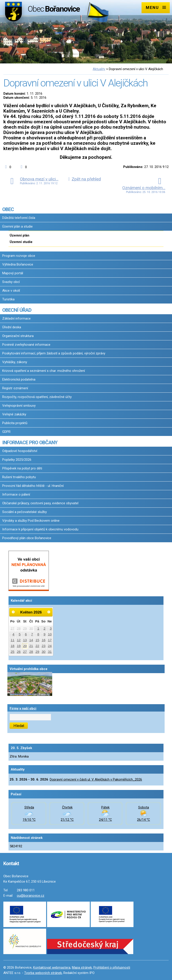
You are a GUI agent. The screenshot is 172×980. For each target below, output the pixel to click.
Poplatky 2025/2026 (17, 460)
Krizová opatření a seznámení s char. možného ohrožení (44, 371)
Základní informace (16, 318)
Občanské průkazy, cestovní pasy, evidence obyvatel (40, 503)
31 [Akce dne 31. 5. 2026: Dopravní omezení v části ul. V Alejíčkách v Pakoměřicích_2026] (50, 652)
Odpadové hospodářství (20, 451)
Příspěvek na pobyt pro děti (22, 468)
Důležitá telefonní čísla (19, 218)
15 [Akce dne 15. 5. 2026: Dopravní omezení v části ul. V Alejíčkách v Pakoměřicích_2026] (37, 640)
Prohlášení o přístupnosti (112, 967)
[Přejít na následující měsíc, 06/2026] (49, 612)
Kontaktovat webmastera (52, 967)
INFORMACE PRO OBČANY (30, 442)
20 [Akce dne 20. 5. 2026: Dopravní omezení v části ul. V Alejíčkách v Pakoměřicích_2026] (25, 646)
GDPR (6, 432)
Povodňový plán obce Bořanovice (27, 538)
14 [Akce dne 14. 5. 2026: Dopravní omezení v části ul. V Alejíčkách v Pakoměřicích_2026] (31, 640)
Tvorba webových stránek (43, 973)
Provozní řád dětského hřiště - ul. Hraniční (33, 486)
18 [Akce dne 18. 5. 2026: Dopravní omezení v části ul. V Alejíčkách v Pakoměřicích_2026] (13, 646)
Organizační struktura (18, 336)
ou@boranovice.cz (31, 896)
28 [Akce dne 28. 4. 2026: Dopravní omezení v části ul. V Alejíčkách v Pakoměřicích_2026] (19, 628)
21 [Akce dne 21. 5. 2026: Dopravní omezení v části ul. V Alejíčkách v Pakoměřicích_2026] (31, 646)
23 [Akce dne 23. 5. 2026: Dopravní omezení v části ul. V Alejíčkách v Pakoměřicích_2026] (44, 646)
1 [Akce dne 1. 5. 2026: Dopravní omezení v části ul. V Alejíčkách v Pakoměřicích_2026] (38, 628)
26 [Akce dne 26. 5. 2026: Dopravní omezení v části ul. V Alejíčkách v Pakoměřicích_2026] (19, 652)
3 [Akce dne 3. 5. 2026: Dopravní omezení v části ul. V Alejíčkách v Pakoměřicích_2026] (51, 628)
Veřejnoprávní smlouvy (19, 406)
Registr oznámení (15, 388)
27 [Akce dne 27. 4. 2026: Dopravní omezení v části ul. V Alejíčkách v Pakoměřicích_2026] (13, 628)
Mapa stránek (82, 967)
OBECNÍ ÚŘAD (17, 310)
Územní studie (21, 242)
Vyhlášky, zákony (15, 362)
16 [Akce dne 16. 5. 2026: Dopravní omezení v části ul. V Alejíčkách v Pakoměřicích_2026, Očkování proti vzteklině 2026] (44, 640)
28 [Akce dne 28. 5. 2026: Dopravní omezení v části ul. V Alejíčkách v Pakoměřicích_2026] (31, 652)
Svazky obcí (11, 282)
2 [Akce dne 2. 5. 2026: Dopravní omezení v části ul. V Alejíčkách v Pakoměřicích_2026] (44, 628)
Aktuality (99, 69)
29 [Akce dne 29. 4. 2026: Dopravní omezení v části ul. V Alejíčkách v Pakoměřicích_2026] (25, 628)
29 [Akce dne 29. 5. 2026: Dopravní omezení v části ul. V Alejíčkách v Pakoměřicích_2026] (37, 652)
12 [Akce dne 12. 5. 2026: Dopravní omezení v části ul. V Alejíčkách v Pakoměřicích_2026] (19, 640)
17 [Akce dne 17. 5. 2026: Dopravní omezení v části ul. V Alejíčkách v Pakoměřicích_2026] (50, 640)
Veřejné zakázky (14, 414)
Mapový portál (13, 273)
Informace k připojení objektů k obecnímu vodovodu (40, 529)
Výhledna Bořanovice (18, 264)
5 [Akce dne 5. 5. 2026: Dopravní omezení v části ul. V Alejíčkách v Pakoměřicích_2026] (20, 634)
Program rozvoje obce (19, 256)
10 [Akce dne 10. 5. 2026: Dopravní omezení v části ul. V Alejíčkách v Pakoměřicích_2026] (50, 634)
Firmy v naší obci (23, 708)
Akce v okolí (11, 291)
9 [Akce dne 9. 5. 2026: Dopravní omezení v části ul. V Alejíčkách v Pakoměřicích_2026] (44, 634)
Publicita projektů (15, 423)
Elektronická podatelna (19, 379)
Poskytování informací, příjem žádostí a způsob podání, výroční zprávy (54, 353)
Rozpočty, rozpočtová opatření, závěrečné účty (37, 397)
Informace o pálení (16, 494)
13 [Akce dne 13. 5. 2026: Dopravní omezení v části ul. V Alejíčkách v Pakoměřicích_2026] (25, 640)
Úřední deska (12, 327)
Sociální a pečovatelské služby (25, 512)
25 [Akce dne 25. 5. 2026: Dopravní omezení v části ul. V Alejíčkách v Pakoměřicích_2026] (13, 652)
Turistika (8, 299)
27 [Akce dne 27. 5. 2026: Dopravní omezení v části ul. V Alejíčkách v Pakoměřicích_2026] (25, 652)
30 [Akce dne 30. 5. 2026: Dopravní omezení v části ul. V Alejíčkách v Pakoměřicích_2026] (44, 652)
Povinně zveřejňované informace (26, 345)
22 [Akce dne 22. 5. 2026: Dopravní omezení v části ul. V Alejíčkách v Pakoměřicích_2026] (37, 646)
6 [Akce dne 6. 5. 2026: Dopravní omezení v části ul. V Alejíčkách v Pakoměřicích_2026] (26, 634)
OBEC (8, 209)
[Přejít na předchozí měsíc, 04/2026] (13, 612)
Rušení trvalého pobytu (19, 477)
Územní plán (19, 235)
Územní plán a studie (17, 226)
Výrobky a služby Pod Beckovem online (31, 521)
